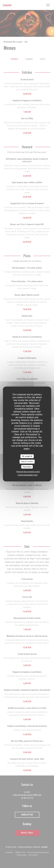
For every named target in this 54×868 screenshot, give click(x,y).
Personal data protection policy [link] (28, 472)
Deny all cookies (27, 462)
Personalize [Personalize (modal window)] (27, 467)
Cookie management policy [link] (28, 475)
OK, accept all (27, 456)
